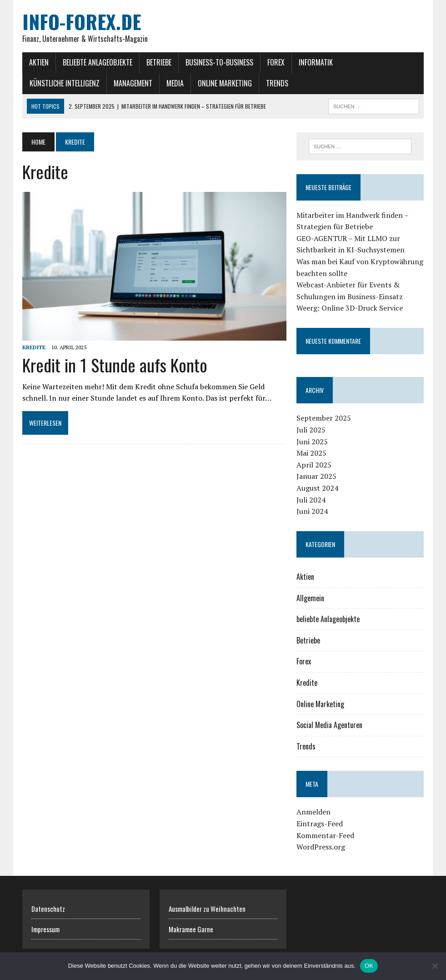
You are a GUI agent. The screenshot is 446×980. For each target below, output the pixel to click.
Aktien (39, 62)
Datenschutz (48, 909)
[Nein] (435, 966)
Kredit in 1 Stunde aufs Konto (115, 365)
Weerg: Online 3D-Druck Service (350, 308)
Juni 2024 (312, 511)
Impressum (45, 929)
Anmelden (313, 812)
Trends (277, 83)
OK (369, 966)
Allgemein (310, 598)
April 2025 (314, 465)
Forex (276, 62)
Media (175, 83)
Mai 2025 (311, 453)
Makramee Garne (191, 929)
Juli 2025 (311, 430)
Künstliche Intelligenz (65, 83)
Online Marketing (225, 83)
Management (133, 83)
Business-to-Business (219, 62)
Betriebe (159, 62)
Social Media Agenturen (329, 725)
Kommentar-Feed (325, 835)
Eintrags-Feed (320, 824)
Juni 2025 (312, 442)
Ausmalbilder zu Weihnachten (207, 909)
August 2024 (317, 488)
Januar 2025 (316, 476)
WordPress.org (321, 847)
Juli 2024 (311, 500)
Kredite (34, 347)
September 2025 (324, 418)
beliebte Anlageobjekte (98, 62)
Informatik (316, 62)
